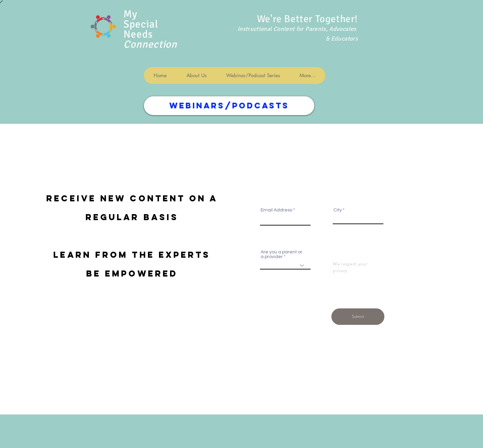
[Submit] (358, 317)
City (338, 210)
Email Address (276, 210)
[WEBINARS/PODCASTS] (229, 106)
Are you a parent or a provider (281, 254)
